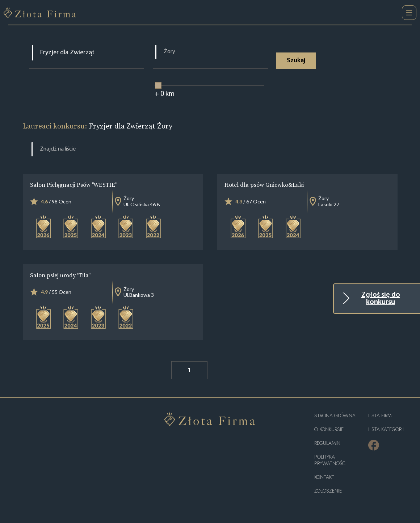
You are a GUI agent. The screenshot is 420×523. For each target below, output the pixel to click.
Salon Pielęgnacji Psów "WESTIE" (73, 185)
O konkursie (329, 429)
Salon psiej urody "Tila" (60, 275)
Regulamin (327, 443)
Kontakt (324, 477)
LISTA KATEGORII (386, 429)
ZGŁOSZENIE (328, 491)
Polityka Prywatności (330, 460)
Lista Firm (380, 416)
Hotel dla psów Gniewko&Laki (264, 185)
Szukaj (296, 61)
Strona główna (335, 416)
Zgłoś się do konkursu (381, 299)
